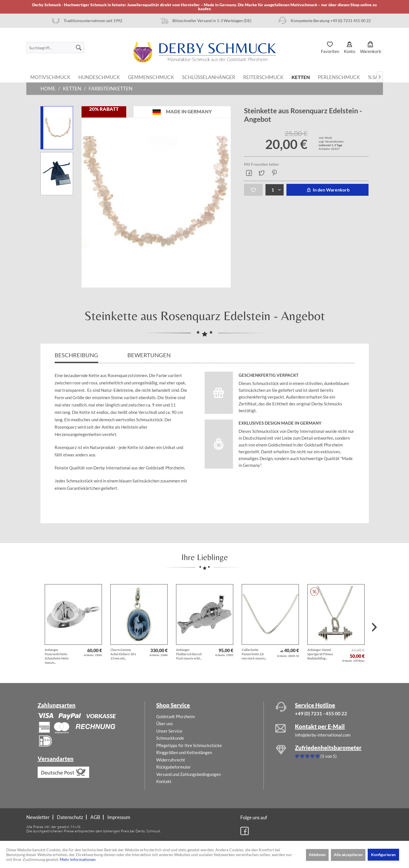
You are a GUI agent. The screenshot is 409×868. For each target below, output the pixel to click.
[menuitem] (55, 48)
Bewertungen (150, 355)
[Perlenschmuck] (339, 77)
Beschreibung (76, 355)
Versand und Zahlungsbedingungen (189, 774)
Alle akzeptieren (348, 855)
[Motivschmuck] (50, 77)
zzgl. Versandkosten (331, 141)
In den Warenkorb (327, 190)
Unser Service (169, 731)
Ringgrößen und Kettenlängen (184, 752)
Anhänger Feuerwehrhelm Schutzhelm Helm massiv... (57, 656)
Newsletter (38, 817)
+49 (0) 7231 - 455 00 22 (321, 713)
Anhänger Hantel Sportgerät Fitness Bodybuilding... (320, 654)
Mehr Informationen (78, 859)
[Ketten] (301, 77)
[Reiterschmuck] (263, 77)
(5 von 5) (316, 756)
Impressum (119, 817)
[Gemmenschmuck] (151, 77)
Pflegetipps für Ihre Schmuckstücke (189, 745)
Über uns (165, 724)
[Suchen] (79, 48)
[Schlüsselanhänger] (209, 77)
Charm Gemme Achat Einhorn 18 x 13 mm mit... (123, 654)
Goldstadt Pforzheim (175, 716)
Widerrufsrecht (171, 760)
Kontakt (164, 781)
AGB (95, 817)
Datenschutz (70, 817)
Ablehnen (317, 855)
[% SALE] (376, 77)
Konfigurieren (383, 855)
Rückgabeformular (174, 767)
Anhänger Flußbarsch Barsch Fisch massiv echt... (189, 654)
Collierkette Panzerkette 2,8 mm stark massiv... (254, 654)
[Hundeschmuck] (99, 77)
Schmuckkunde (170, 738)
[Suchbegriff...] (55, 48)
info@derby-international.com (323, 735)
